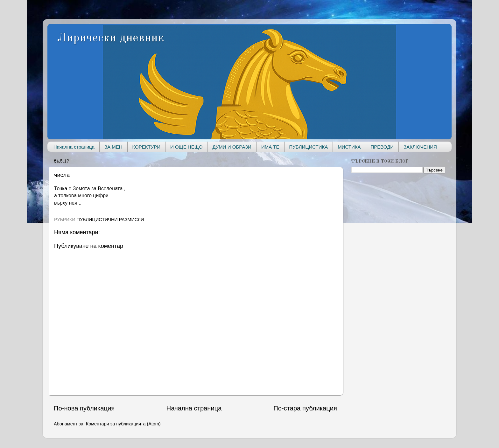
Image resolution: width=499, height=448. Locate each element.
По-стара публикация (305, 408)
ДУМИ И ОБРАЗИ (232, 147)
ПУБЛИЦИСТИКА (309, 147)
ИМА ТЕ (270, 147)
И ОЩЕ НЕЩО (186, 147)
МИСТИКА (349, 147)
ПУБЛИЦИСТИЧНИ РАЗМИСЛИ (110, 220)
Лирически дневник (110, 38)
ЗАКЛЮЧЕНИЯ (420, 147)
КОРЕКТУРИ (146, 147)
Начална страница (74, 147)
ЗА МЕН (113, 147)
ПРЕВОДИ (382, 147)
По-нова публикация (84, 408)
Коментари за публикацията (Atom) (123, 424)
